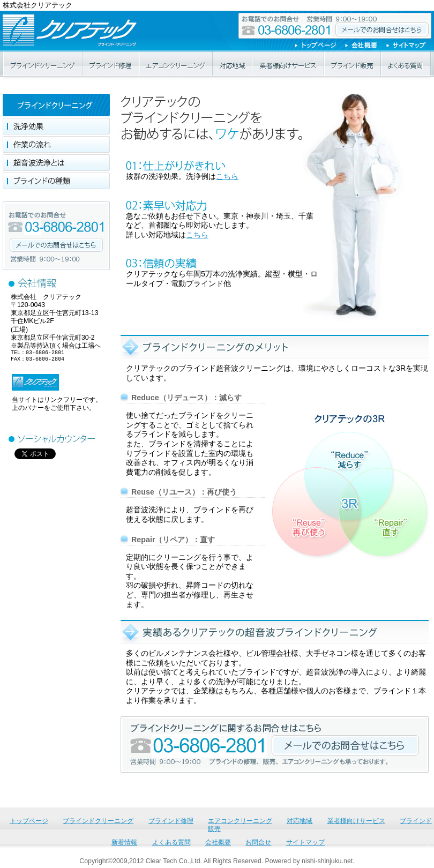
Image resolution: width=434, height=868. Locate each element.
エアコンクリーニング (177, 64)
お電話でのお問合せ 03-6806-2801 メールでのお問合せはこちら (335, 26)
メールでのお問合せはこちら (56, 245)
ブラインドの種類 (56, 181)
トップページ (320, 45)
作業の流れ (56, 144)
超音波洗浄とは (56, 163)
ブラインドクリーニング (43, 64)
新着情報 (124, 842)
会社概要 (366, 45)
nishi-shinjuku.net (327, 861)
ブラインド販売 (353, 64)
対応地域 (233, 64)
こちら (227, 176)
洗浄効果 (56, 126)
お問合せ (258, 842)
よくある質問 (406, 64)
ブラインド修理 (111, 64)
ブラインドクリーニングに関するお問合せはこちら (345, 745)
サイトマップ (409, 45)
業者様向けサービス (289, 64)
